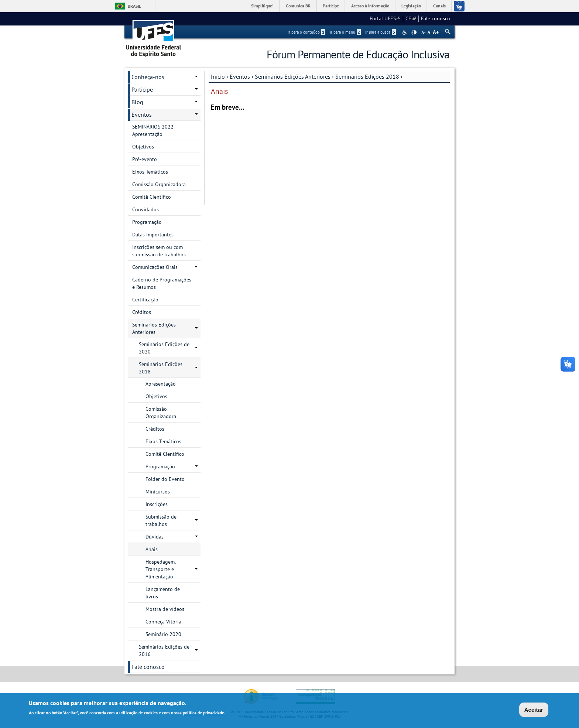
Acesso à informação (370, 6)
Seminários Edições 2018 (367, 76)
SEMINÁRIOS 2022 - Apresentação (154, 130)
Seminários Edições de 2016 (164, 650)
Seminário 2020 (163, 634)
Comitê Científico (152, 197)
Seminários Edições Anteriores (293, 76)
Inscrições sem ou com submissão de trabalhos (159, 251)
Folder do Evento (165, 479)
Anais (152, 549)
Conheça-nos (148, 77)
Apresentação (161, 384)
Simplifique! (262, 6)
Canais (439, 6)
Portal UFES (385, 18)
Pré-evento (145, 159)
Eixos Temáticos (150, 172)
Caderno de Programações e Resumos (162, 283)
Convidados (145, 209)
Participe (331, 6)
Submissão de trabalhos (161, 520)
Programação (147, 222)
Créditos (142, 312)
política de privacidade (203, 714)
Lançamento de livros (163, 593)
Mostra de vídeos (165, 609)
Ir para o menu (345, 32)
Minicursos (158, 492)
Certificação (145, 300)
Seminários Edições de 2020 (164, 348)
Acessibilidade (405, 32)
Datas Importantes (153, 235)
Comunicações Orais (155, 267)
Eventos (240, 76)
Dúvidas (155, 537)
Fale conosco (436, 18)
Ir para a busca (381, 32)
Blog (137, 102)
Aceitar (534, 710)
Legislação (411, 6)
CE (411, 18)
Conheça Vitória (163, 622)
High (414, 33)
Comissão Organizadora (159, 184)
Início (218, 76)
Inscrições (157, 504)
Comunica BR (298, 6)
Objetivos (143, 147)
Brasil (134, 6)
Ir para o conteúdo (306, 32)
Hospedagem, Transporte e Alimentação (161, 569)
